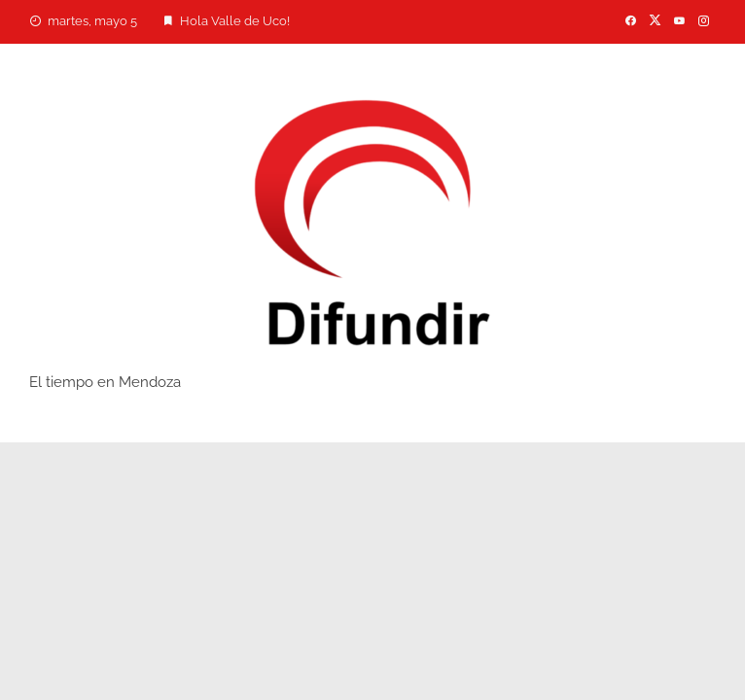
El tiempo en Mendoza (105, 382)
